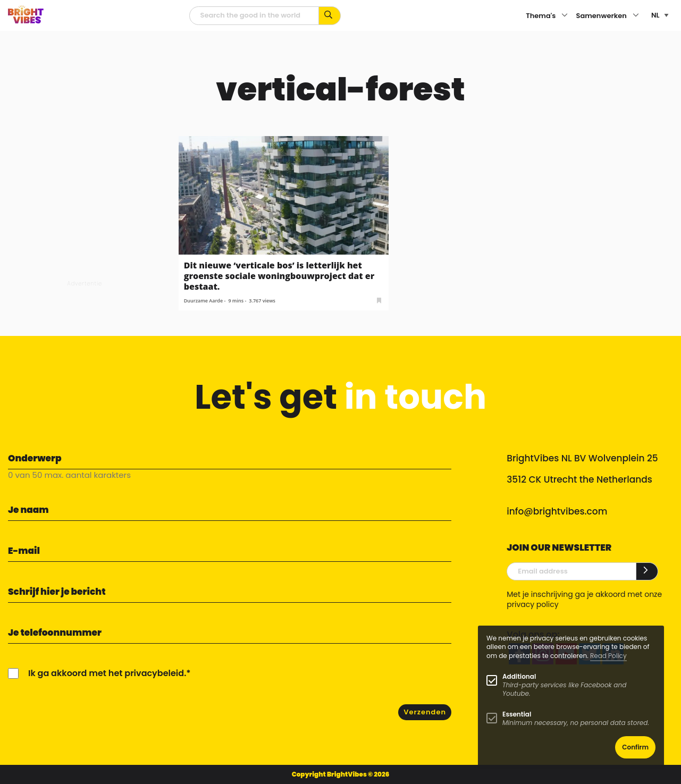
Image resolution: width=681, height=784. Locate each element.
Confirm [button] (635, 747)
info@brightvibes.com (557, 511)
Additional (519, 676)
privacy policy (532, 604)
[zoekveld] (254, 16)
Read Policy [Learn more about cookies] (608, 656)
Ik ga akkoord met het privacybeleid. (107, 673)
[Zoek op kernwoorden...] (330, 16)
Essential (517, 714)
